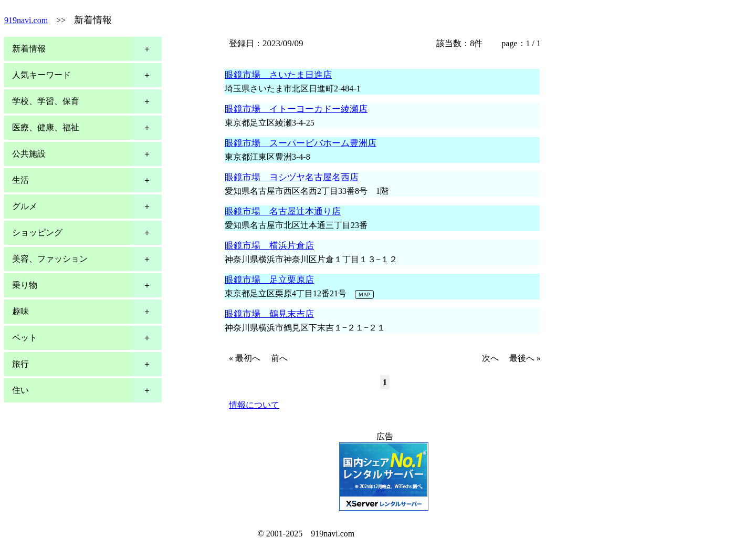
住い (20, 390)
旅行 (20, 364)
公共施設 (29, 154)
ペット (25, 338)
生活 (20, 180)
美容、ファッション (50, 259)
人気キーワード (41, 75)
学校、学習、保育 (46, 101)
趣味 (20, 311)
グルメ (25, 206)
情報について (254, 405)
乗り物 (25, 285)
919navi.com (26, 20)
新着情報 (29, 49)
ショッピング (37, 232)
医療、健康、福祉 (46, 127)
